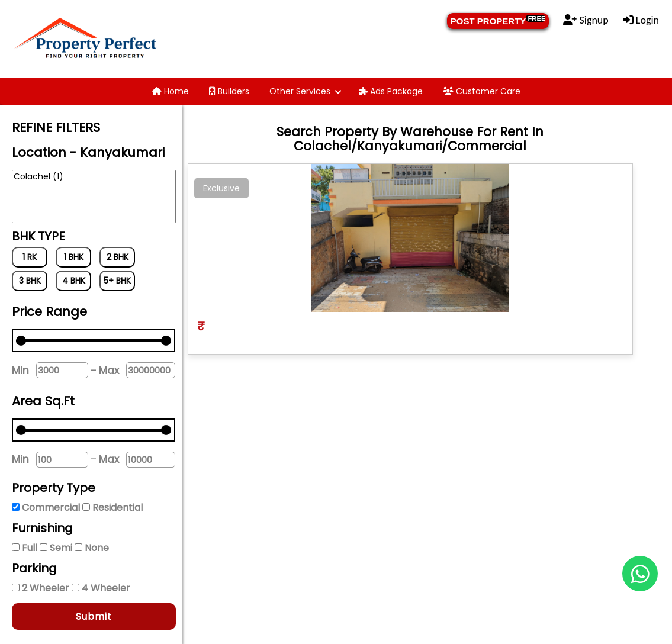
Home (171, 91)
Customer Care (482, 91)
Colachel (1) (94, 177)
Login (641, 20)
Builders (229, 91)
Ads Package (391, 91)
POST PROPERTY (498, 20)
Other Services (300, 91)
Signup (586, 20)
